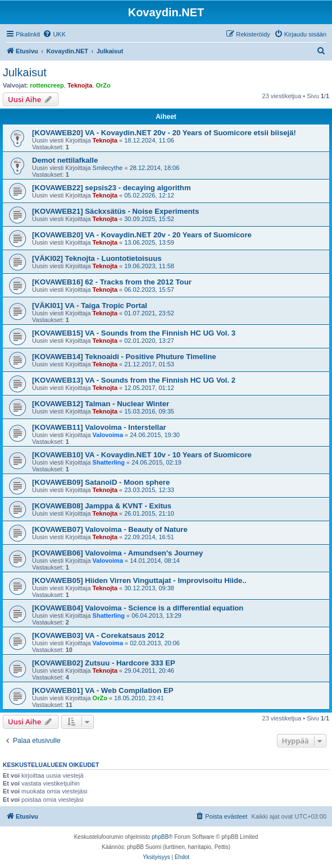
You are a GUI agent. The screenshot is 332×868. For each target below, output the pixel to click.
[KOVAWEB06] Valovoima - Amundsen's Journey (117, 553)
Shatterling (109, 462)
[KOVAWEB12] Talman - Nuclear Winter (101, 404)
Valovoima (108, 435)
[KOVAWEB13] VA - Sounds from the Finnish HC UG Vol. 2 (134, 380)
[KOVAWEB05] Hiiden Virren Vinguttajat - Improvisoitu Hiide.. (139, 580)
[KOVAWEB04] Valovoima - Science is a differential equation (138, 608)
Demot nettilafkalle (65, 160)
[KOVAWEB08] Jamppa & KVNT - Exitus (102, 506)
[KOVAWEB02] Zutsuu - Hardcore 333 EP (104, 663)
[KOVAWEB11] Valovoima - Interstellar (99, 427)
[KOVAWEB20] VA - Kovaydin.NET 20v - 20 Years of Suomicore (142, 235)
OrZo (103, 85)
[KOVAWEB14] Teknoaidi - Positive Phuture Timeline (124, 357)
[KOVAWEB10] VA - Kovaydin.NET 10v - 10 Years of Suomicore (142, 455)
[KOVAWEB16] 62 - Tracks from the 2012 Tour (112, 282)
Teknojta (80, 85)
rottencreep (47, 85)
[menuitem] (54, 34)
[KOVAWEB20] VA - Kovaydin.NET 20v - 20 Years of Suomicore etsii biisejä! (164, 133)
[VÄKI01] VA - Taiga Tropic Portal (90, 306)
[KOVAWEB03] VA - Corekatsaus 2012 (98, 635)
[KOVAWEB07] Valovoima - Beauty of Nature (110, 529)
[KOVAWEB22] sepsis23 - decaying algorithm (112, 188)
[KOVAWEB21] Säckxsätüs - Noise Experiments (115, 211)
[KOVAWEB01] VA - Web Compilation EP (103, 690)
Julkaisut (25, 72)
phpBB (160, 837)
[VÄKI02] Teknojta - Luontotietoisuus (97, 258)
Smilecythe (108, 168)
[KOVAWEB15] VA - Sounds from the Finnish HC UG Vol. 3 (134, 333)
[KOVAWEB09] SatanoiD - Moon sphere (101, 482)
